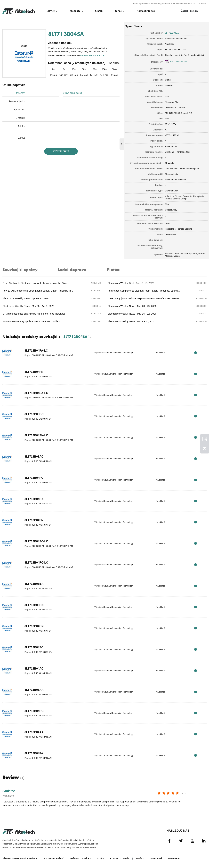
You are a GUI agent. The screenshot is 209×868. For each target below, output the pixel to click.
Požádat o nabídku (80, 859)
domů (135, 4)
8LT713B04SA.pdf (177, 61)
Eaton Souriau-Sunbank (175, 38)
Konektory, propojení (161, 4)
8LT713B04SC (34, 648)
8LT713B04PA (34, 754)
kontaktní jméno (17, 101)
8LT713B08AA (34, 690)
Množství (21, 93)
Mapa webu (174, 859)
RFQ (196, 353)
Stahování (156, 859)
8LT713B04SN (34, 520)
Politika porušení (54, 859)
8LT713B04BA (34, 499)
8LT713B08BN (34, 605)
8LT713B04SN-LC (37, 436)
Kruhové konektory (182, 4)
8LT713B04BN (34, 626)
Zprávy (140, 859)
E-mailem (20, 118)
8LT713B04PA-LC (36, 351)
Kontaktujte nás (146, 11)
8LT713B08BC (34, 414)
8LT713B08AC (34, 457)
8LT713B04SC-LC (37, 542)
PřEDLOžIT (61, 151)
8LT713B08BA (34, 584)
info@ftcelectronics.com (93, 55)
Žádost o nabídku (190, 11)
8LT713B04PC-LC (37, 563)
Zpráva (22, 138)
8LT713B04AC (34, 669)
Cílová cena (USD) (73, 93)
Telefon (22, 126)
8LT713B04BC (34, 711)
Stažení (99, 11)
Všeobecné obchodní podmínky (20, 859)
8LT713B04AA (34, 732)
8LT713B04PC (34, 478)
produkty (145, 4)
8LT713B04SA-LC (37, 393)
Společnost (20, 110)
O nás (118, 11)
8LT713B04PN (34, 372)
